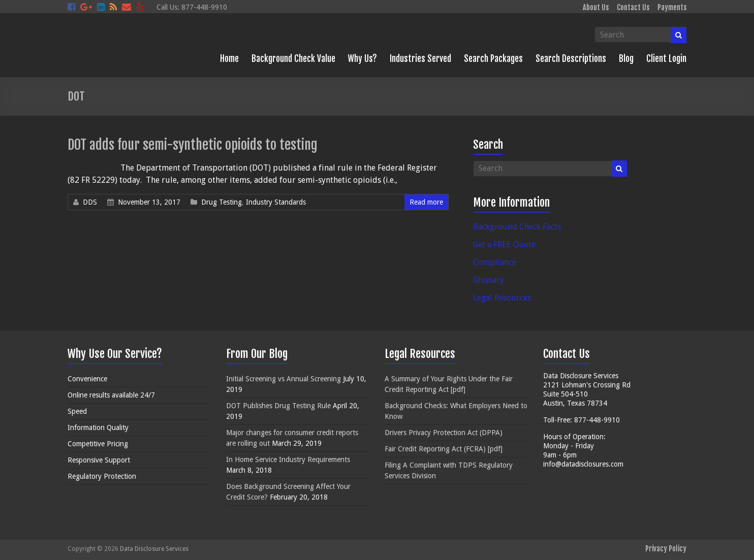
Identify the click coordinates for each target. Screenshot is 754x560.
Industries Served (420, 59)
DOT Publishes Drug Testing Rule (278, 406)
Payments (672, 7)
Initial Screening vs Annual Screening (284, 379)
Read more (426, 202)
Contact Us (633, 7)
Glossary (489, 280)
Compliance (495, 262)
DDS (90, 202)
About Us (596, 7)
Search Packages (493, 59)
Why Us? (363, 59)
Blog (626, 59)
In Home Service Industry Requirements (288, 459)
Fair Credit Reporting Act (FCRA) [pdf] (444, 449)
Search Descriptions (571, 59)
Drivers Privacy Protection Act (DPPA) (444, 433)
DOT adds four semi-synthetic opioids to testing (193, 145)
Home (229, 59)
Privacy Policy (666, 549)
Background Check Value (293, 59)
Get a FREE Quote (504, 244)
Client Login (666, 59)
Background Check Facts (517, 227)
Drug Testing (222, 202)
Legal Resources (502, 298)
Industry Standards (276, 202)
